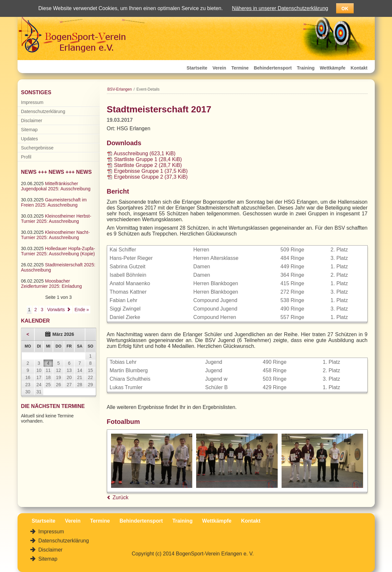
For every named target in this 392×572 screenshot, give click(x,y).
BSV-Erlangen (120, 89)
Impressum (32, 102)
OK (345, 8)
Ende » (82, 310)
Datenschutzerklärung (43, 111)
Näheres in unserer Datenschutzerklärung (280, 8)
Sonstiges (36, 92)
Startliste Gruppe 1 (148, 159)
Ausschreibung (145, 153)
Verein (219, 68)
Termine (240, 68)
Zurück (121, 497)
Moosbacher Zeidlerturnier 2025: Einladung (52, 284)
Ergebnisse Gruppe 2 (151, 177)
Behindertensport (273, 68)
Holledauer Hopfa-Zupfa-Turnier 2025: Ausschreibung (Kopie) (58, 251)
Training (306, 68)
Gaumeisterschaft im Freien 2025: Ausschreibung (54, 202)
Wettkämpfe (332, 68)
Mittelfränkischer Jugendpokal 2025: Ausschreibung (56, 186)
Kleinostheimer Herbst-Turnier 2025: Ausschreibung (56, 219)
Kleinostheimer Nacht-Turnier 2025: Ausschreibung (56, 235)
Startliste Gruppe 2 (148, 165)
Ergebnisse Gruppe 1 (151, 171)
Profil (26, 157)
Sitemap (29, 130)
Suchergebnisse (37, 148)
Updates (30, 139)
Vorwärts (56, 310)
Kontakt (359, 68)
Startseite (197, 68)
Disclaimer (32, 121)
